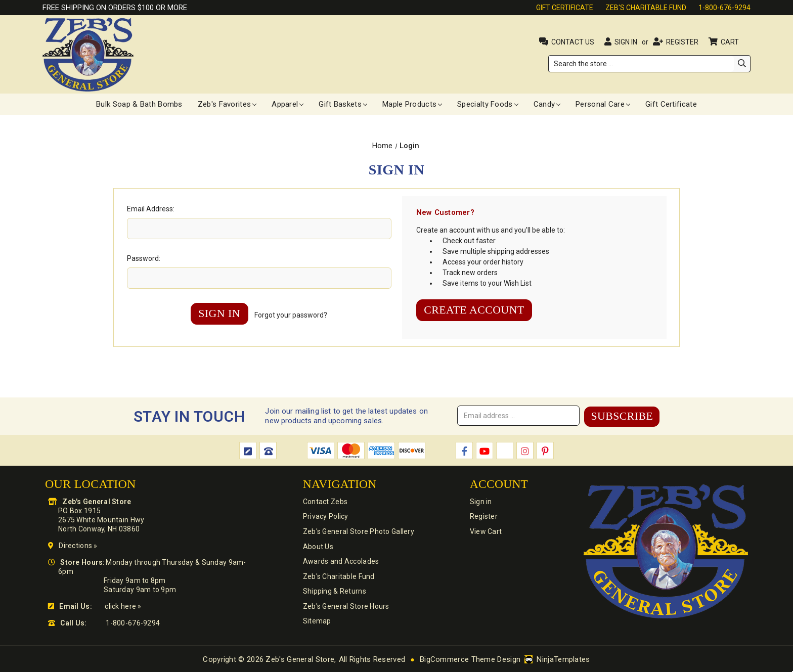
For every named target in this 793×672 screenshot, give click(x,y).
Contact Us (573, 42)
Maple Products (412, 104)
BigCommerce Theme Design (470, 659)
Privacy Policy (325, 516)
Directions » (78, 545)
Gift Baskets (343, 104)
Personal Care (603, 104)
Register (682, 42)
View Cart (485, 531)
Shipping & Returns (334, 592)
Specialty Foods (488, 104)
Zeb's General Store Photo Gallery (358, 531)
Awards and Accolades (341, 562)
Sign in (626, 42)
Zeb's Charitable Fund (646, 8)
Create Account (475, 310)
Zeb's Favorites (227, 104)
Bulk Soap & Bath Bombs (139, 104)
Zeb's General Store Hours (346, 607)
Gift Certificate (565, 8)
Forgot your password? (292, 315)
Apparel (288, 104)
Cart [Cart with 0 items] (731, 42)
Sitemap (317, 622)
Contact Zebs (325, 501)
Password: (144, 258)
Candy (547, 104)
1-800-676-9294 (724, 8)
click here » (123, 606)
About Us (318, 547)
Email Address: (151, 209)
